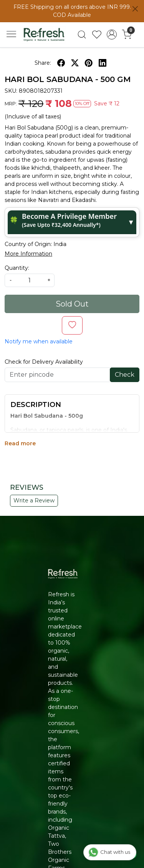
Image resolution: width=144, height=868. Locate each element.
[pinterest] (89, 63)
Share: (43, 63)
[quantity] (30, 280)
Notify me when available (39, 341)
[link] (82, 34)
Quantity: (17, 268)
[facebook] (61, 63)
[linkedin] (103, 63)
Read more (20, 443)
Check (125, 375)
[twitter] (75, 63)
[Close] (135, 9)
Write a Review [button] (34, 500)
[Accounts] (112, 34)
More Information (28, 254)
